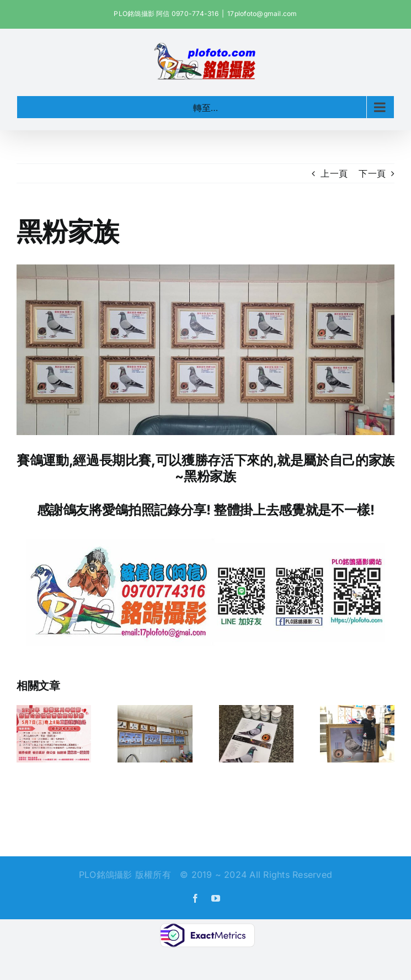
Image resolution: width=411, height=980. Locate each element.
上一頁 (334, 173)
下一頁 (372, 173)
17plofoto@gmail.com (262, 14)
